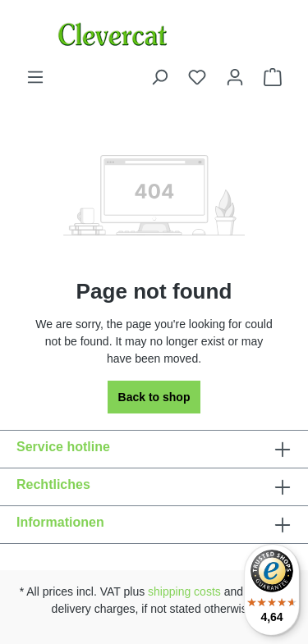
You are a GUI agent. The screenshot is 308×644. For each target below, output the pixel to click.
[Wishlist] (197, 77)
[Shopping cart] (273, 77)
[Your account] (235, 77)
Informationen (60, 522)
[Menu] (35, 77)
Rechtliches (53, 484)
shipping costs (184, 591)
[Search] (159, 77)
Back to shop (154, 397)
